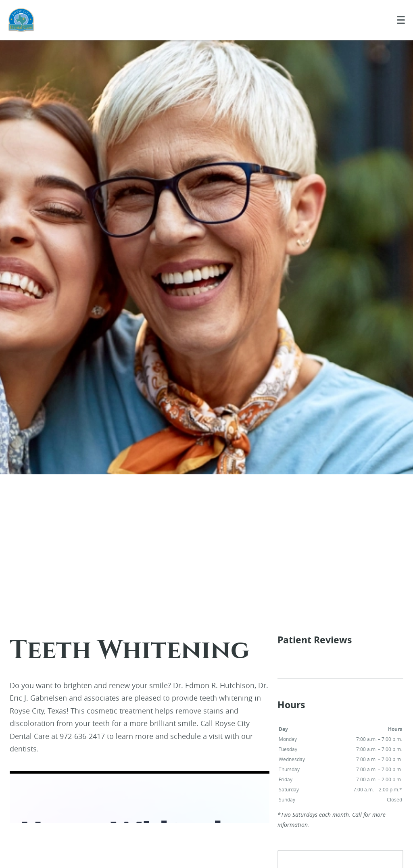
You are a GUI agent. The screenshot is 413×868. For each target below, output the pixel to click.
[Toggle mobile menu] (401, 20)
